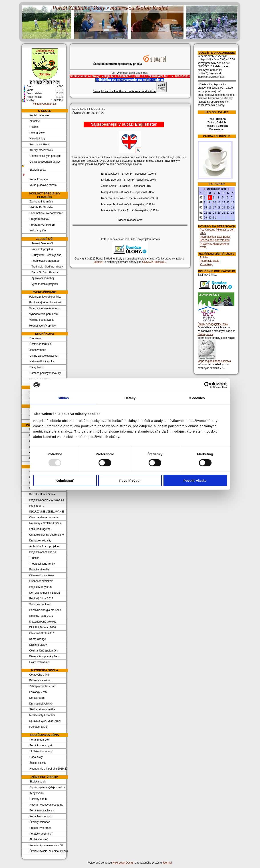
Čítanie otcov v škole (42, 575)
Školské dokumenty (41, 751)
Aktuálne (35, 121)
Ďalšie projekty (38, 645)
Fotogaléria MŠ (38, 727)
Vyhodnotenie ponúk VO (44, 314)
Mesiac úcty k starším (42, 715)
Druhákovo (36, 338)
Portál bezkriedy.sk (41, 816)
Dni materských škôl (41, 704)
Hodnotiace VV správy (43, 326)
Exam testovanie (39, 662)
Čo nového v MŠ (39, 675)
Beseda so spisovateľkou (215, 240)
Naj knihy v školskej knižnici (46, 523)
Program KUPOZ (40, 219)
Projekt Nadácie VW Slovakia (47, 500)
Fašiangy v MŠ (38, 692)
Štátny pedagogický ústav (213, 324)
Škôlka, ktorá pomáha (42, 709)
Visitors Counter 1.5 (45, 104)
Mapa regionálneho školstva (214, 361)
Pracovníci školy (39, 144)
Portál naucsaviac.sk (42, 811)
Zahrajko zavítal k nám (43, 686)
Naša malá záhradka (42, 361)
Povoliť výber (130, 481)
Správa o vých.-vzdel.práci (45, 721)
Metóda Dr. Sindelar (41, 207)
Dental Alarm (37, 698)
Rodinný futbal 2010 (41, 616)
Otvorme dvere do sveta (44, 517)
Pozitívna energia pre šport (45, 610)
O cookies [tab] (197, 398)
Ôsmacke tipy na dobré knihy (47, 535)
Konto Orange (38, 639)
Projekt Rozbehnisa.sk (43, 552)
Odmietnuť (65, 481)
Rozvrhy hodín (38, 799)
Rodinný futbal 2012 (41, 598)
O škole (34, 127)
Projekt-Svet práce (41, 828)
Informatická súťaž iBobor (215, 237)
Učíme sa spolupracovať (44, 356)
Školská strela (38, 782)
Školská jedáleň (39, 839)
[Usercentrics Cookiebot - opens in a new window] (207, 385)
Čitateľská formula (40, 344)
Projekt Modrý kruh (41, 587)
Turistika (34, 558)
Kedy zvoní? (37, 793)
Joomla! (99, 262)
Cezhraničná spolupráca (44, 651)
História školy (37, 139)
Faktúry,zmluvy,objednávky (45, 297)
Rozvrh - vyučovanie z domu (46, 805)
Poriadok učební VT (41, 834)
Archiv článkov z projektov (45, 546)
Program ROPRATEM (42, 225)
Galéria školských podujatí (45, 156)
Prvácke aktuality (39, 570)
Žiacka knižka (38, 763)
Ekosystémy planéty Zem (44, 656)
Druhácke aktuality (40, 541)
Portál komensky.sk (41, 745)
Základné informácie (42, 202)
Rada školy (36, 757)
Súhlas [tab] (63, 398)
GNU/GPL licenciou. (154, 262)
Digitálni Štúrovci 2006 (43, 627)
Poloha (204, 257)
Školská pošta (38, 170)
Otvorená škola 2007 (42, 633)
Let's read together (40, 529)
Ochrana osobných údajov (45, 162)
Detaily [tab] (130, 398)
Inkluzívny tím (38, 231)
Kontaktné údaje (39, 115)
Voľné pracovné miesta (43, 185)
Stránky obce (206, 334)
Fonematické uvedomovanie (46, 213)
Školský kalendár (40, 822)
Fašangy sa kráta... (41, 680)
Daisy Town (36, 367)
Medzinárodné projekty (43, 622)
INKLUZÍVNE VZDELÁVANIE (47, 512)
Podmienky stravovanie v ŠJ (46, 845)
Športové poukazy (40, 604)
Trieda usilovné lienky (42, 564)
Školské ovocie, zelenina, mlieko (48, 851)
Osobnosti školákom (41, 581)
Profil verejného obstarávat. (46, 302)
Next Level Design (123, 863)
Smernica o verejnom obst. (45, 308)
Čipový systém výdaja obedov (47, 787)
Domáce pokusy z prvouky (45, 373)
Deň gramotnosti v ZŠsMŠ (45, 593)
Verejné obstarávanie (42, 320)
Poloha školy (37, 133)
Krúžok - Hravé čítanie (43, 494)
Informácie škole (210, 261)
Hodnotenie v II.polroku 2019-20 (48, 769)
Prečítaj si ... (37, 506)
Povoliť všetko (195, 481)
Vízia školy (206, 264)
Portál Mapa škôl (39, 740)
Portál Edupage (39, 179)
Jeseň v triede (38, 350)
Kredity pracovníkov (41, 150)
